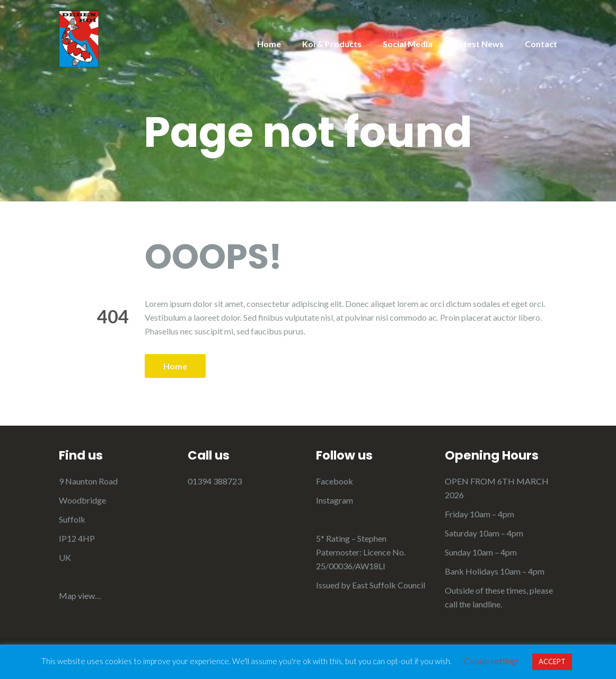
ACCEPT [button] (552, 662)
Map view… (80, 596)
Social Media (408, 44)
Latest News (479, 44)
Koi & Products (332, 44)
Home (269, 44)
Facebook (335, 481)
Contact (541, 44)
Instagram (335, 500)
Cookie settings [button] (491, 661)
